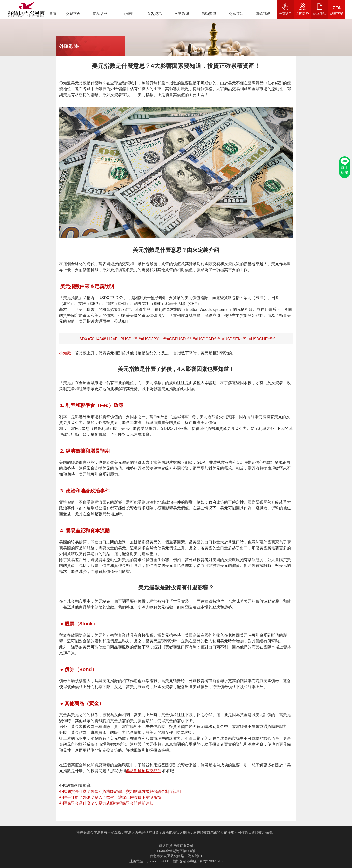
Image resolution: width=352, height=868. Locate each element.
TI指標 (127, 14)
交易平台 (73, 14)
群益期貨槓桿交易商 (144, 771)
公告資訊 (154, 14)
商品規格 (100, 14)
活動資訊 (209, 14)
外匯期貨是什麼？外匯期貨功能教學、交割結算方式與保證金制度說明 (120, 791)
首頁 (53, 14)
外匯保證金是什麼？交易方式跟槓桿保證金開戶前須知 (106, 803)
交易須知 (236, 14)
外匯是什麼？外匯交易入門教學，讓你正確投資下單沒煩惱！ (112, 797)
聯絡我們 (263, 14)
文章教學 (182, 14)
